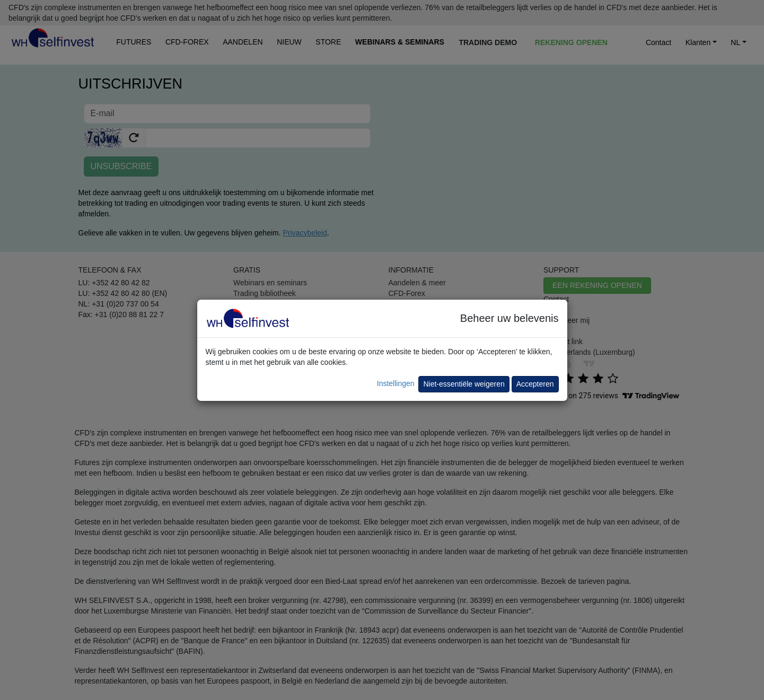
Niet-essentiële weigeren (464, 384)
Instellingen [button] (396, 383)
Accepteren (535, 384)
